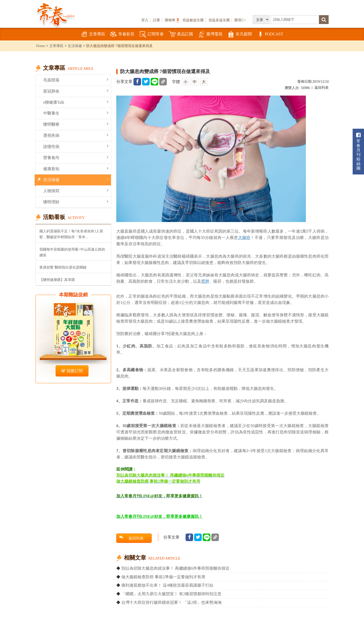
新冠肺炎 (76, 91)
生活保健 (75, 46)
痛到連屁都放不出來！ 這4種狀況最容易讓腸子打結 (167, 585)
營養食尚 (76, 157)
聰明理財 (76, 202)
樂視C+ (240, 20)
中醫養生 (76, 113)
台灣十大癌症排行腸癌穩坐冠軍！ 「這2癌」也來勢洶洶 (171, 602)
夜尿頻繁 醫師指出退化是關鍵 (63, 267)
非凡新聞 (240, 35)
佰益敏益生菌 (193, 20)
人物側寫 (76, 191)
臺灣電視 (210, 35)
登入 (145, 20)
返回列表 (322, 88)
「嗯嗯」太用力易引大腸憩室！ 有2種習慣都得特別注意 (171, 594)
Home (41, 46)
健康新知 (76, 169)
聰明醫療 (76, 124)
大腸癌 (244, 237)
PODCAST (270, 35)
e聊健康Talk (76, 102)
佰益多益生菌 (219, 20)
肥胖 (205, 281)
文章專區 (93, 35)
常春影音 (122, 35)
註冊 (156, 20)
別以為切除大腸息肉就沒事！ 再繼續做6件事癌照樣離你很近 (175, 568)
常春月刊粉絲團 (358, 152)
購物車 (172, 20)
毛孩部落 (76, 80)
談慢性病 (76, 146)
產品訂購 (181, 35)
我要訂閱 (72, 371)
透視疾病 (76, 135)
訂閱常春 (152, 35)
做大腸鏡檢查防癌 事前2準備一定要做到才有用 (163, 577)
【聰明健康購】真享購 (57, 280)
